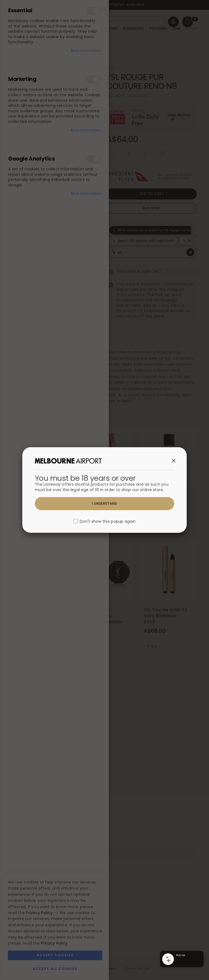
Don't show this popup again (108, 522)
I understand (105, 503)
